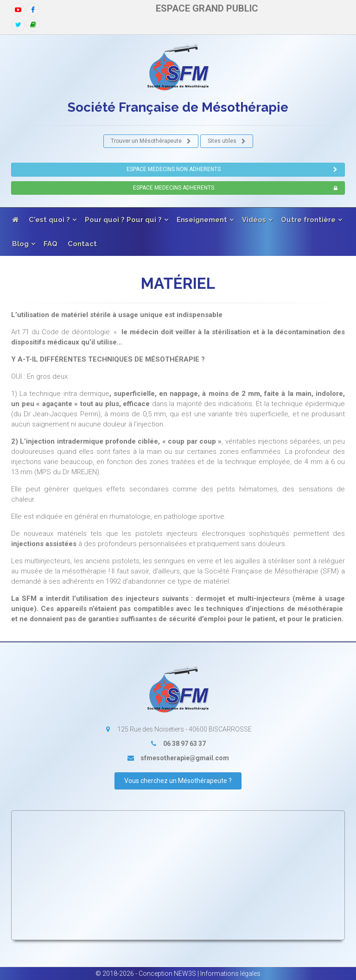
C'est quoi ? (49, 220)
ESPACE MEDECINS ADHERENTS (236, 188)
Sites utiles (227, 141)
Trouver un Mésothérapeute (151, 141)
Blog (20, 244)
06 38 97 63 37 (184, 744)
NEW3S (185, 974)
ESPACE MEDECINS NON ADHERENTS (232, 170)
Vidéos (254, 220)
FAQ (51, 244)
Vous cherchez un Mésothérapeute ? (178, 781)
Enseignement (202, 220)
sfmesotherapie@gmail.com (185, 758)
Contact (82, 244)
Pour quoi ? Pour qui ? (123, 220)
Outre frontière (308, 220)
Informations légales (230, 974)
